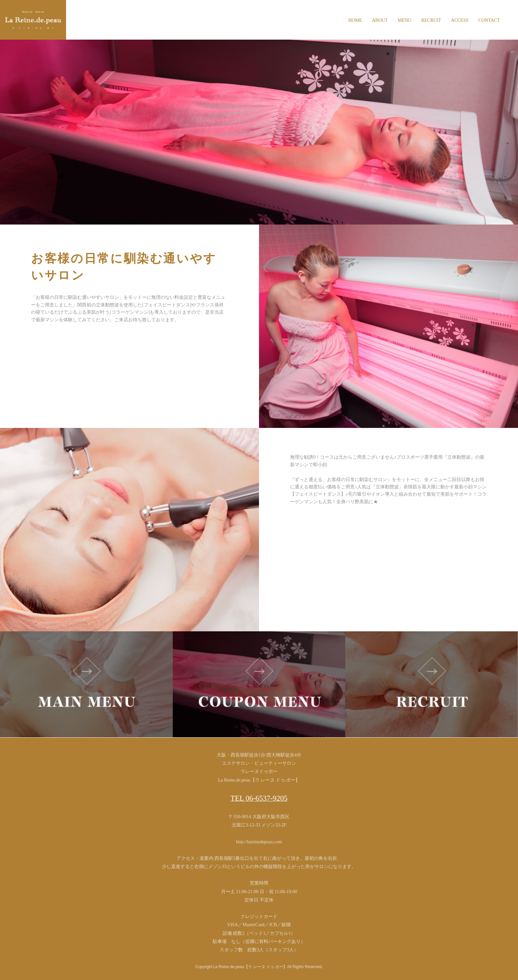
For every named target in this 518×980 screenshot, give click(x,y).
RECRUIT (431, 20)
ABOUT (380, 20)
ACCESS (460, 20)
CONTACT (489, 20)
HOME (355, 20)
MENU (405, 20)
